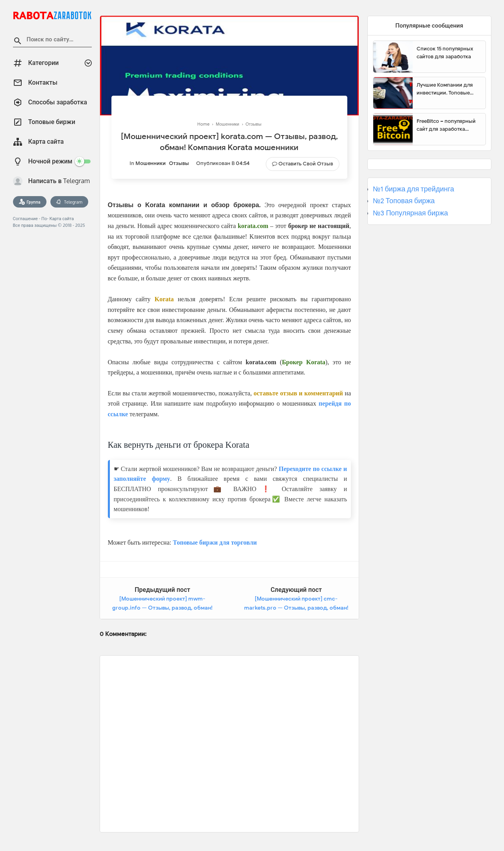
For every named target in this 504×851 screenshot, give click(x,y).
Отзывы (179, 163)
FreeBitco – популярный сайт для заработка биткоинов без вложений (448, 125)
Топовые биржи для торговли (215, 542)
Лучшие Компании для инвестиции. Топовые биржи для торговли (445, 89)
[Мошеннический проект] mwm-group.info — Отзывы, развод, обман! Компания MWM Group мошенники (162, 608)
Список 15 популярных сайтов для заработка (445, 53)
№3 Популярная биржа (410, 213)
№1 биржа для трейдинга (414, 189)
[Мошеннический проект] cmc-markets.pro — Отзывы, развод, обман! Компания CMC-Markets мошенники (296, 608)
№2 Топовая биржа (404, 201)
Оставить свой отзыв (306, 164)
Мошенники (151, 163)
